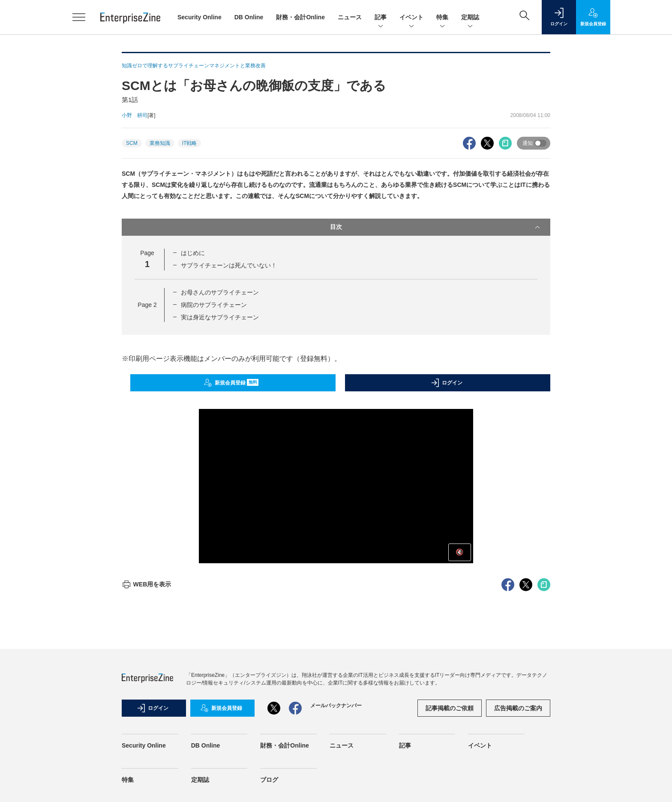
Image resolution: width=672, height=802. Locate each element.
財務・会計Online (300, 17)
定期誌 (470, 18)
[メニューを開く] (79, 17)
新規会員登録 (231, 383)
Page (147, 305)
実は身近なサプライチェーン (220, 317)
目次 (436, 227)
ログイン (447, 383)
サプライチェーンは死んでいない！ (229, 265)
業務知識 (160, 143)
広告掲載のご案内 (518, 708)
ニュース (350, 17)
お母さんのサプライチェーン (220, 292)
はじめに (193, 253)
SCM (132, 143)
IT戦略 (190, 143)
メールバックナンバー (336, 706)
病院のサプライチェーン (214, 305)
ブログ (269, 780)
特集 (442, 18)
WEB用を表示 (146, 584)
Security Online (199, 17)
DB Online (249, 17)
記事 (381, 18)
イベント (411, 18)
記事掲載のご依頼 (450, 708)
